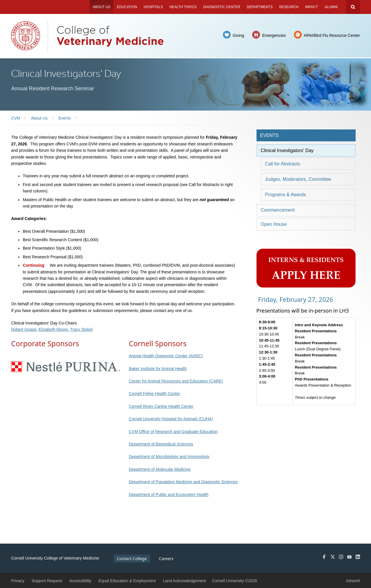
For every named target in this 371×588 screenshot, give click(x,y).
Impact (312, 7)
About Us (101, 7)
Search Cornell (353, 7)
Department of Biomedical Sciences (161, 444)
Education (127, 7)
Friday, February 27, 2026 (295, 299)
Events (269, 135)
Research (289, 7)
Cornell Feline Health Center (154, 394)
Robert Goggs (24, 329)
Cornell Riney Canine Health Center (161, 406)
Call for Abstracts (282, 164)
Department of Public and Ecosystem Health (169, 495)
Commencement (278, 210)
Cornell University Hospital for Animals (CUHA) (171, 419)
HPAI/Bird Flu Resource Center (332, 35)
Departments (260, 7)
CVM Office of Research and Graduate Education (173, 432)
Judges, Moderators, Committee (298, 179)
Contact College (132, 559)
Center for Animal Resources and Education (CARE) (176, 381)
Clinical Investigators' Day (287, 150)
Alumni (331, 7)
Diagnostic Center (222, 7)
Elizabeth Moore (53, 329)
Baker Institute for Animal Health (158, 369)
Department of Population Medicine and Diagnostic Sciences (183, 482)
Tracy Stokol (81, 329)
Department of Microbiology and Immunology (169, 457)
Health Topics (183, 7)
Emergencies (274, 35)
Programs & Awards (285, 195)
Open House (274, 224)
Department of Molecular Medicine (160, 469)
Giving (239, 35)
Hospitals (153, 7)
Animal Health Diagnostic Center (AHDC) (166, 356)
